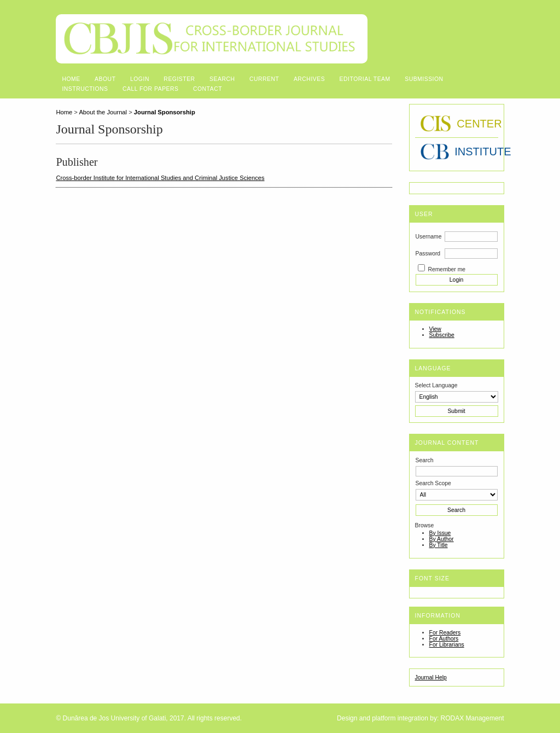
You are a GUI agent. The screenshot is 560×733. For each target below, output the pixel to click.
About (105, 79)
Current (264, 79)
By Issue (440, 533)
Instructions (85, 89)
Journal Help (431, 677)
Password (428, 254)
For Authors (444, 639)
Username (429, 237)
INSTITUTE (459, 152)
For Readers (445, 633)
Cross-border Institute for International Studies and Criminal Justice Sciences (160, 178)
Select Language (436, 385)
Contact (208, 89)
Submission (424, 79)
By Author (442, 539)
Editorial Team (365, 79)
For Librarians (447, 645)
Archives (309, 79)
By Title (439, 545)
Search (222, 79)
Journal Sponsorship (165, 112)
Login (140, 79)
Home (71, 79)
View (435, 329)
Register (179, 79)
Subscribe (442, 335)
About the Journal (103, 112)
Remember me (447, 269)
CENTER (459, 124)
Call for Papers (151, 89)
